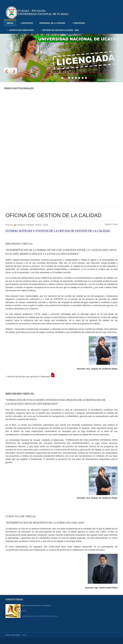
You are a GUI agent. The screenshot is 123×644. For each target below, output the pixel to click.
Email (115, 224)
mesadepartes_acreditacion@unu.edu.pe (39, 616)
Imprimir (108, 224)
